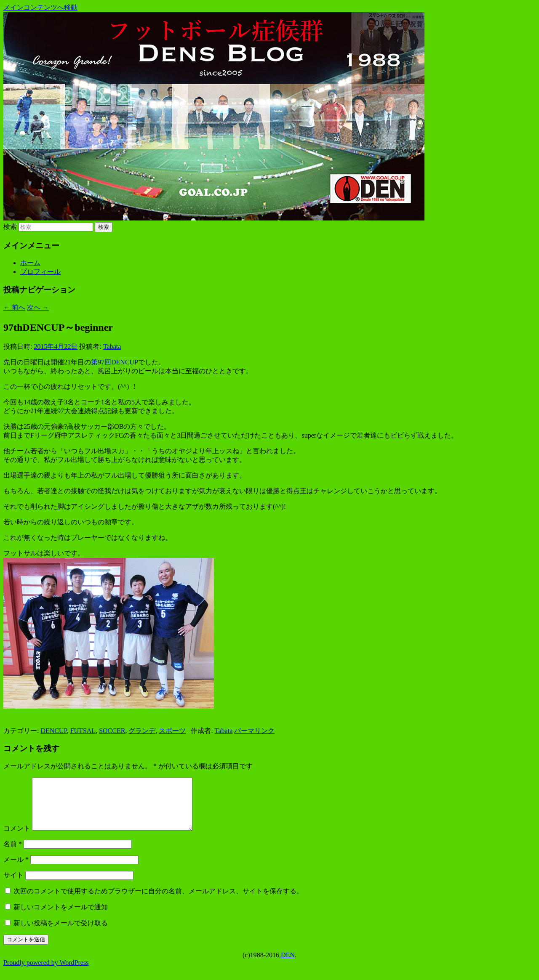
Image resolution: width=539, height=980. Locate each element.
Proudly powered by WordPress (46, 973)
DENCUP (53, 731)
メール (16, 870)
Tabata (112, 347)
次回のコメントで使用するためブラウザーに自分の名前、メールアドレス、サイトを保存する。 (158, 901)
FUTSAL (83, 731)
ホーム (30, 263)
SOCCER (112, 731)
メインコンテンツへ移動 (40, 7)
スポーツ (172, 731)
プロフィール (40, 272)
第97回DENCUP (115, 362)
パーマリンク (254, 731)
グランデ (142, 731)
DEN (288, 965)
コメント (17, 838)
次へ (38, 307)
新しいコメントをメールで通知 (61, 917)
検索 (10, 227)
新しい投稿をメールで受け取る (61, 933)
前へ (14, 307)
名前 (13, 854)
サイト (13, 885)
